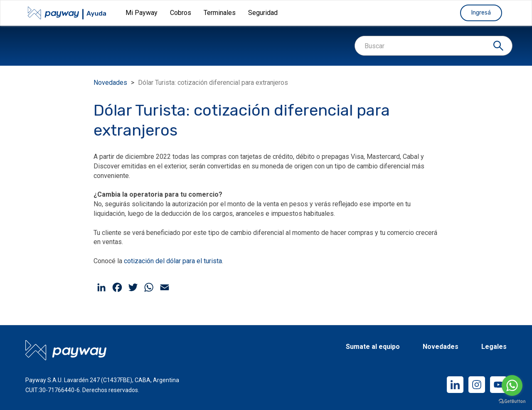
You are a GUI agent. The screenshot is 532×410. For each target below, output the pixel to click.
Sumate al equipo (373, 347)
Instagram (477, 385)
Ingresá (481, 13)
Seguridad (263, 13)
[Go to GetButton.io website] (512, 401)
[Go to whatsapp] (512, 385)
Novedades (110, 83)
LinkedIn (455, 385)
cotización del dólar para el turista (173, 261)
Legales (494, 347)
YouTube (498, 385)
